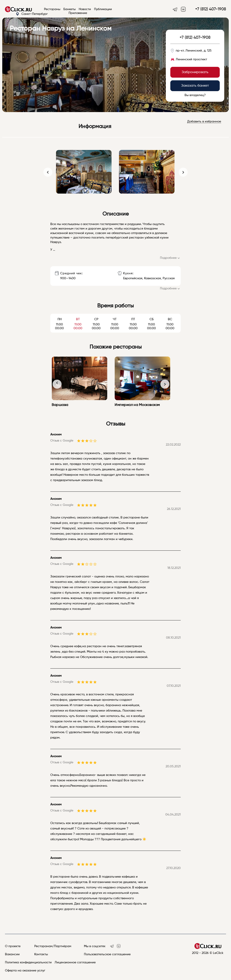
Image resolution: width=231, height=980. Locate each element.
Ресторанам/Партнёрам (53, 946)
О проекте (13, 946)
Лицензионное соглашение (75, 962)
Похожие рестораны (116, 347)
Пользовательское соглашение (107, 954)
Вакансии (12, 954)
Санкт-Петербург (32, 14)
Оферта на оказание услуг (25, 971)
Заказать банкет (195, 86)
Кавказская (152, 278)
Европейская (133, 278)
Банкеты (69, 9)
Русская (169, 278)
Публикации (103, 9)
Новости (85, 9)
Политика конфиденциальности (28, 962)
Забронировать (195, 72)
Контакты (41, 954)
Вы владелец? (195, 95)
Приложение (78, 13)
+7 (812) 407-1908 (211, 9)
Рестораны (52, 9)
